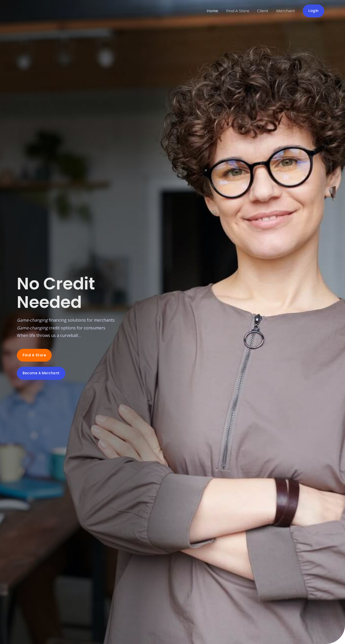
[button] (35, 355)
